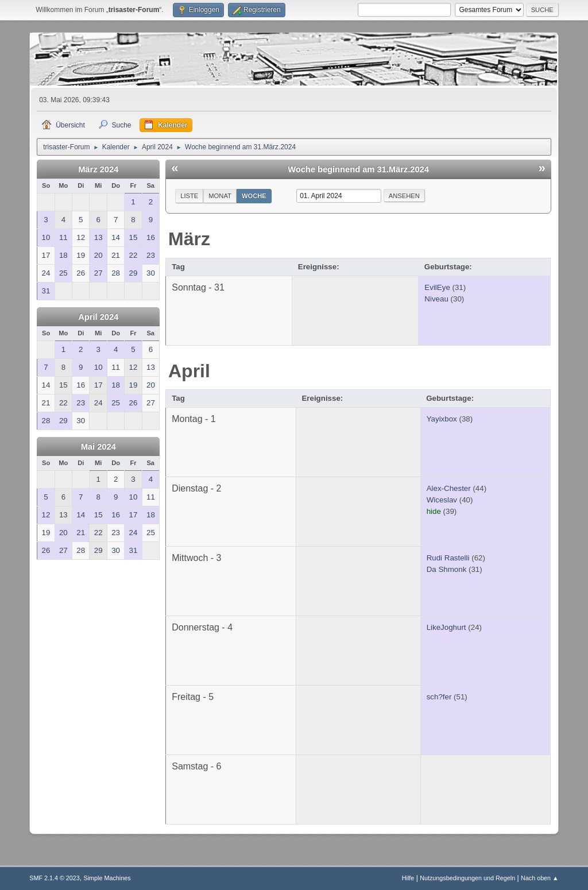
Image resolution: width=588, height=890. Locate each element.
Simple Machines (107, 878)
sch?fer (439, 697)
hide (434, 511)
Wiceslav (442, 500)
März (189, 239)
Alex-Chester (449, 488)
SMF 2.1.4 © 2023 (55, 878)
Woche (254, 196)
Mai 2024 (98, 447)
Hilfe (408, 878)
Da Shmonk (447, 569)
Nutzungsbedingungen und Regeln (467, 878)
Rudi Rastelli (448, 558)
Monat (220, 196)
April (189, 371)
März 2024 (98, 169)
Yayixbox (442, 419)
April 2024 (98, 317)
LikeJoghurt (446, 627)
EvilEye (437, 287)
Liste (189, 196)
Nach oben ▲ (540, 878)
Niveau (436, 299)
